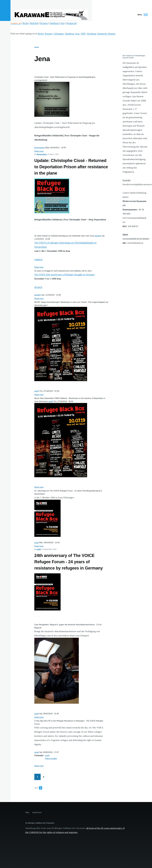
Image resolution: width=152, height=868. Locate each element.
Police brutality (51, 759)
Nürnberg (91, 34)
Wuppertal (71, 23)
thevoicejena (40, 148)
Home (37, 47)
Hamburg (54, 23)
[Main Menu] (142, 15)
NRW (83, 34)
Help (27, 812)
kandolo (98, 236)
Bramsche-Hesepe (106, 34)
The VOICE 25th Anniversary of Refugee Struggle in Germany (65, 274)
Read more (39, 151)
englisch (38, 259)
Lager (47, 755)
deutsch (38, 287)
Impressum (37, 812)
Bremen (44, 23)
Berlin (25, 23)
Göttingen (59, 34)
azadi (37, 391)
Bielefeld (34, 23)
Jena (62, 23)
